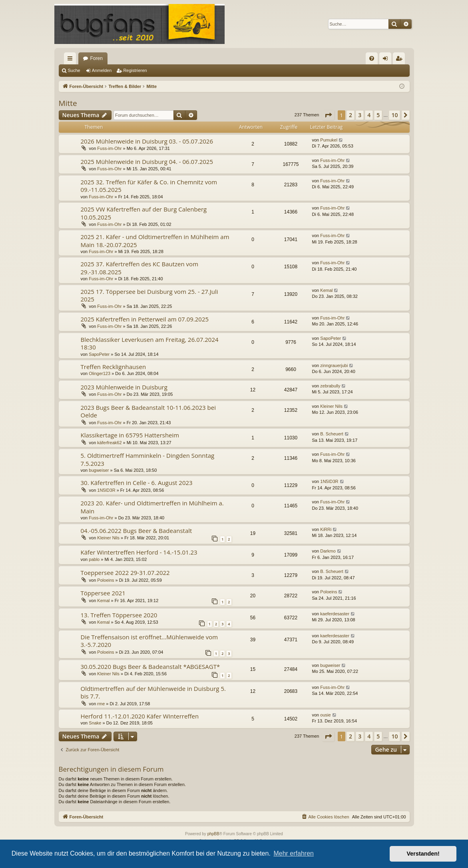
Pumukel (329, 140)
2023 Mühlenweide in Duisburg (124, 387)
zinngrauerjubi (334, 365)
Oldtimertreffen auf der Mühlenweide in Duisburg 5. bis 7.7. (153, 692)
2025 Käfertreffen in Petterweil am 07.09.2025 (145, 319)
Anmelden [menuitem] (387, 60)
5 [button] (378, 115)
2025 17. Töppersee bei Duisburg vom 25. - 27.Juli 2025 (149, 295)
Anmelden (102, 70)
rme (101, 704)
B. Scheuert (332, 434)
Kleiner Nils (331, 406)
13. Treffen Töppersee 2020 (119, 615)
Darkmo (328, 551)
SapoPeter (99, 354)
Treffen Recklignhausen (114, 367)
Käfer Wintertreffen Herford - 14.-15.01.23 (139, 552)
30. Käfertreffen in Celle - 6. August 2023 (137, 483)
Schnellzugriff (72, 60)
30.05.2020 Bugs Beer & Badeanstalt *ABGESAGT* (150, 666)
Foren (97, 58)
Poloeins (106, 580)
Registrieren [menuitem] (400, 60)
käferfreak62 (109, 443)
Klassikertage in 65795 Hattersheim (130, 435)
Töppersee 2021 (103, 593)
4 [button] (369, 115)
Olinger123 (100, 373)
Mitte (68, 103)
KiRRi (326, 529)
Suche (74, 70)
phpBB (213, 834)
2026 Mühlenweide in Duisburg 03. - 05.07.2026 (147, 141)
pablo (94, 559)
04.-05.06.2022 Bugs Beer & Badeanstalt (136, 531)
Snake (95, 723)
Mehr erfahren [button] (294, 853)
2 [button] (351, 115)
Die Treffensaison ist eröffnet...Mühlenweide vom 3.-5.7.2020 (149, 641)
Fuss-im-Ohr (109, 148)
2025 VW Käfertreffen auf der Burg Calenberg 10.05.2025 (144, 213)
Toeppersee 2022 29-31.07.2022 (125, 573)
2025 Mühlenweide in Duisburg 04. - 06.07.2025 (147, 162)
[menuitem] (372, 58)
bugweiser (99, 470)
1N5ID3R (106, 490)
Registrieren (135, 70)
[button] (328, 115)
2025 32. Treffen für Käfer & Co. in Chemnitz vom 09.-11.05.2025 (149, 186)
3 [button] (360, 115)
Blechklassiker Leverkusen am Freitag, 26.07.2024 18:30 (150, 343)
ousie (325, 715)
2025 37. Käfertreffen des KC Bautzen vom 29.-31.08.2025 (140, 268)
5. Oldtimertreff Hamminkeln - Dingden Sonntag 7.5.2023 (148, 459)
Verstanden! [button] (423, 854)
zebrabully (330, 386)
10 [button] (394, 115)
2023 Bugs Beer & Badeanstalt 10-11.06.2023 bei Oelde (148, 411)
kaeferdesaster (335, 614)
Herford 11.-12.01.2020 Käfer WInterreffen (140, 716)
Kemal (326, 290)
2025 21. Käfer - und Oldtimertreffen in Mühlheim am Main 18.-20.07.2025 (155, 240)
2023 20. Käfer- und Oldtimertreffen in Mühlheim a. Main (152, 507)
